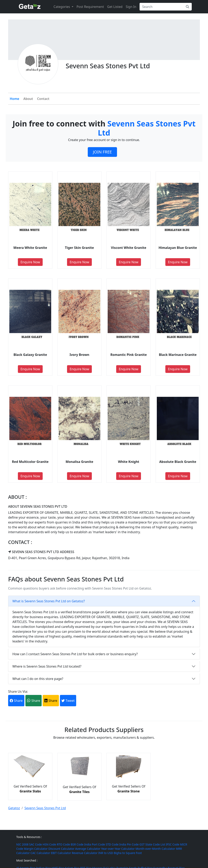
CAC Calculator (40, 853)
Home (15, 99)
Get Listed (115, 7)
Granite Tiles (79, 792)
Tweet (68, 701)
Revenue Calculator (85, 853)
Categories (62, 7)
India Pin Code (129, 844)
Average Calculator (88, 849)
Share (16, 701)
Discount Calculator (61, 849)
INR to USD (106, 853)
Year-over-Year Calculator (118, 849)
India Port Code (95, 844)
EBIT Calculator (61, 853)
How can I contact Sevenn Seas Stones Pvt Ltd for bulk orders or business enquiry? (75, 654)
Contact (43, 99)
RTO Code (63, 844)
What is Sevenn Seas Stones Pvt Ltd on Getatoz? (49, 601)
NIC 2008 (22, 844)
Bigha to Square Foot (128, 853)
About (28, 99)
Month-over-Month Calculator (155, 849)
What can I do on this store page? (38, 679)
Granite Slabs (30, 791)
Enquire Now (30, 262)
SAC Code (36, 844)
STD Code (112, 844)
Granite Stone (129, 791)
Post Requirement (90, 7)
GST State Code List (152, 844)
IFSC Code (173, 844)
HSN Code (49, 844)
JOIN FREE (102, 152)
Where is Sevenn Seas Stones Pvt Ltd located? (47, 666)
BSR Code (77, 844)
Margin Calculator (36, 849)
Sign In (131, 7)
